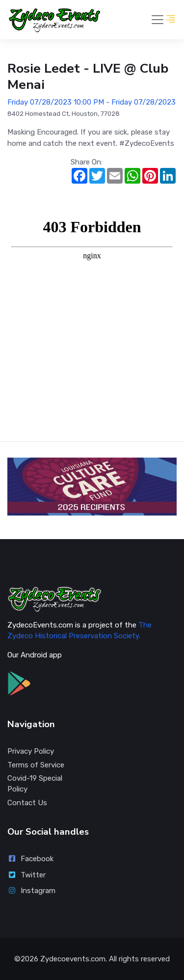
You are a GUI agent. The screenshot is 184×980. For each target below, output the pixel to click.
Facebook (30, 859)
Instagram (31, 891)
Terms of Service (36, 765)
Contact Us (27, 803)
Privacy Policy (31, 751)
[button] (171, 20)
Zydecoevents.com (73, 959)
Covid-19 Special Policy (35, 784)
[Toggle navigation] (158, 20)
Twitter (26, 875)
